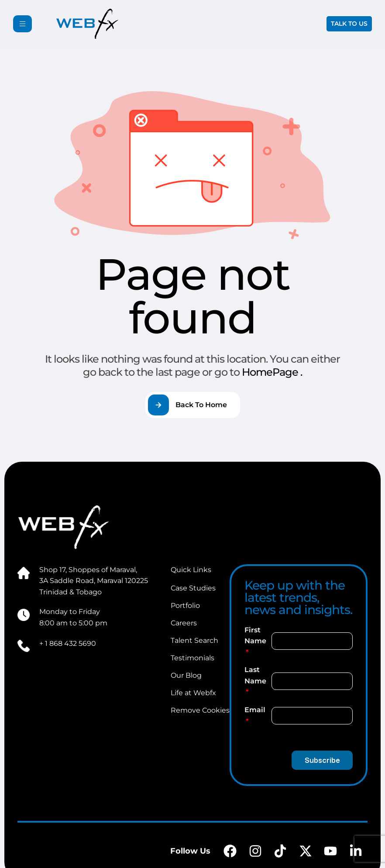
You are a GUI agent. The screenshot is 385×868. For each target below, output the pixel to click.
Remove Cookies (200, 710)
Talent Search (194, 640)
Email (255, 710)
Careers (184, 623)
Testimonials (192, 658)
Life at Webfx (193, 693)
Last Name (255, 675)
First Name (255, 636)
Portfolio (185, 606)
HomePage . (272, 372)
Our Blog (186, 675)
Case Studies (193, 588)
